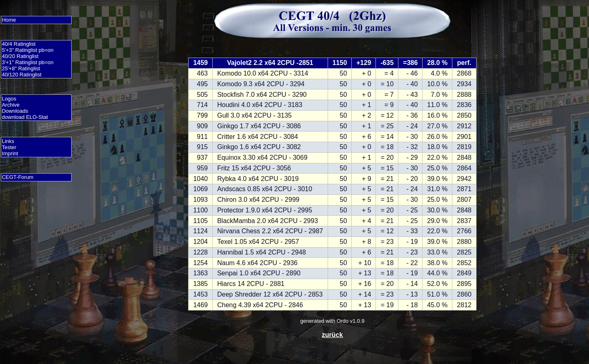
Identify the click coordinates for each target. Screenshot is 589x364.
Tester (9, 147)
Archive (10, 105)
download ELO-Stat (25, 117)
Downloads (15, 111)
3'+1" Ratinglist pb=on (27, 62)
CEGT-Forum (17, 177)
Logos (9, 99)
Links (8, 141)
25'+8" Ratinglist (21, 68)
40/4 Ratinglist (18, 44)
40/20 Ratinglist (20, 56)
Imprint (10, 153)
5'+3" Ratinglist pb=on (27, 50)
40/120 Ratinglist (21, 75)
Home (9, 20)
